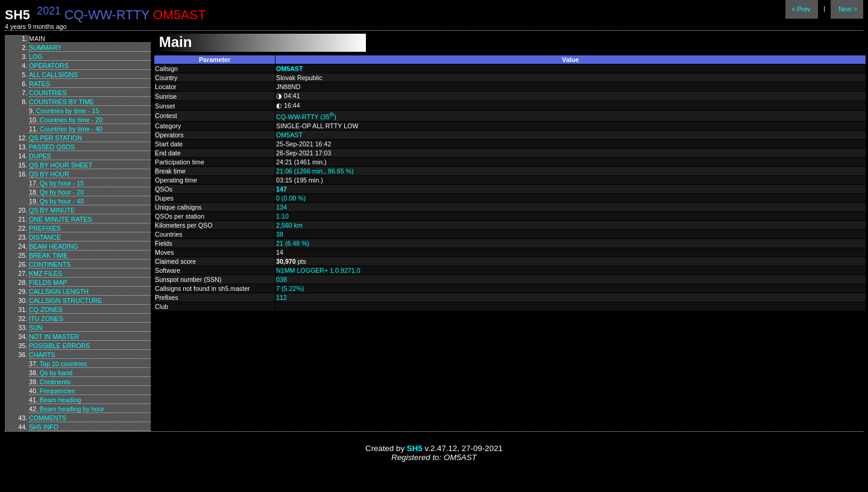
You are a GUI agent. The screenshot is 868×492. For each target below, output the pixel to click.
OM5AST (289, 69)
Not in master (54, 337)
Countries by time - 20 (71, 120)
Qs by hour (49, 174)
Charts (42, 355)
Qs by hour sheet (61, 165)
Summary (45, 48)
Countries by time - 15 (68, 111)
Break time (48, 255)
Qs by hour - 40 (62, 201)
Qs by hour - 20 (62, 192)
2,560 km (289, 225)
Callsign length (59, 291)
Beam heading (54, 246)
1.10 (282, 216)
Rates (39, 84)
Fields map (48, 282)
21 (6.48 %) (293, 243)
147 (281, 189)
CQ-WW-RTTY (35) (306, 117)
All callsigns (53, 75)
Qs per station (55, 138)
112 (281, 297)
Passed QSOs (52, 147)
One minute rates (61, 219)
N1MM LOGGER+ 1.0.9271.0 (318, 270)
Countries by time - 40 (71, 129)
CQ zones (46, 310)
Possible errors (59, 346)
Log (36, 57)
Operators (49, 66)
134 (281, 207)
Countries (48, 93)
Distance (45, 237)
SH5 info (44, 427)
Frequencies (58, 391)
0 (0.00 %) (291, 198)
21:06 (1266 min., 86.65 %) (315, 171)
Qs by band (56, 373)
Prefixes (45, 228)
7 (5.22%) (290, 288)
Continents (50, 264)
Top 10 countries (63, 364)
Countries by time (61, 102)
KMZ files (46, 273)
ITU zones (46, 319)
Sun (36, 328)
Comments (48, 418)
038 (281, 279)
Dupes (40, 156)
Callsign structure (65, 300)
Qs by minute (52, 210)
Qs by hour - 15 (62, 183)
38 (280, 234)
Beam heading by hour (72, 409)
